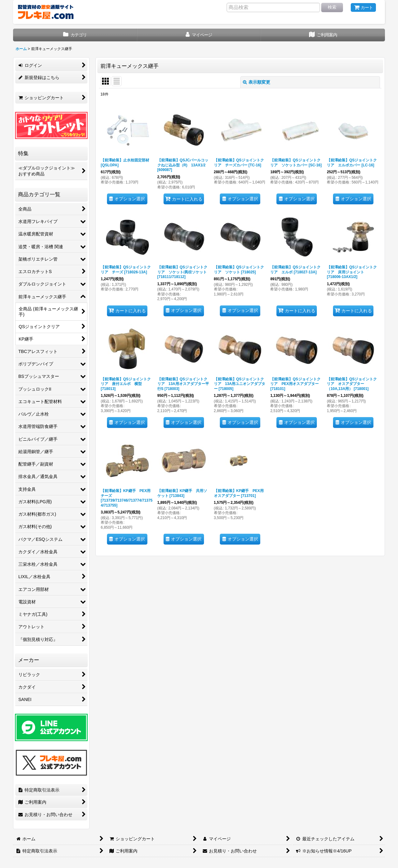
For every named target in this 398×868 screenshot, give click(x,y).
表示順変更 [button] (257, 82)
